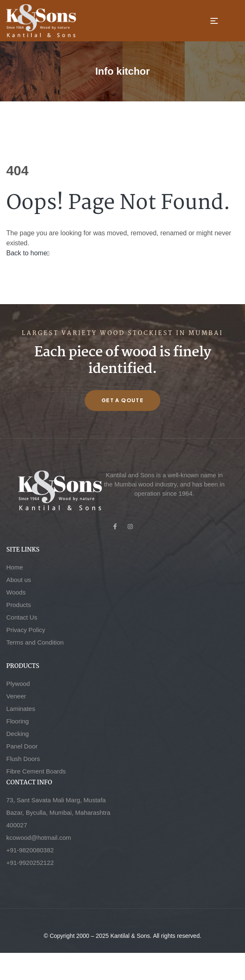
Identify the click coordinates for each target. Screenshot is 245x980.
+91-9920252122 (30, 863)
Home (15, 567)
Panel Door (22, 746)
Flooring (18, 721)
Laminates (21, 709)
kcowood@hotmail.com (39, 838)
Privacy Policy (26, 630)
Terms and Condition (35, 642)
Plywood (18, 684)
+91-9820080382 (30, 850)
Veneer (16, 696)
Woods (16, 592)
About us (19, 580)
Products (19, 605)
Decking (18, 734)
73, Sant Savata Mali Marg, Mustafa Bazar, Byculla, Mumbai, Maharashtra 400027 (58, 812)
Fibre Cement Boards (36, 771)
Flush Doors (23, 759)
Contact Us (22, 617)
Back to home (28, 253)
